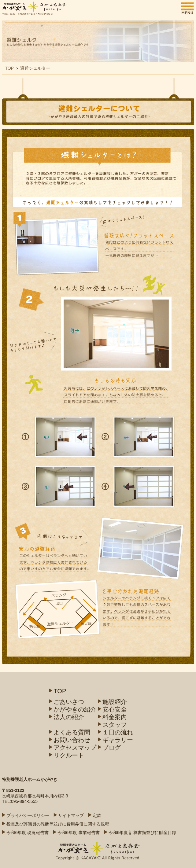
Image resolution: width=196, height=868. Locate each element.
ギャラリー (118, 740)
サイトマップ (71, 815)
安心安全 (115, 709)
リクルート (69, 755)
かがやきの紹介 (75, 709)
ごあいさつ (69, 702)
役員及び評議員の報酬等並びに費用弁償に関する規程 (58, 824)
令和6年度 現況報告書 (28, 833)
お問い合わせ (72, 740)
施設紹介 (115, 702)
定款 (97, 815)
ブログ (112, 748)
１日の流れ (118, 732)
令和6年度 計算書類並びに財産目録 (142, 833)
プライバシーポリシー (28, 815)
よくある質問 (72, 732)
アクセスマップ (75, 748)
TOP (9, 68)
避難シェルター (35, 68)
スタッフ (115, 725)
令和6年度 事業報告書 (79, 833)
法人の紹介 (69, 717)
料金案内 (115, 717)
